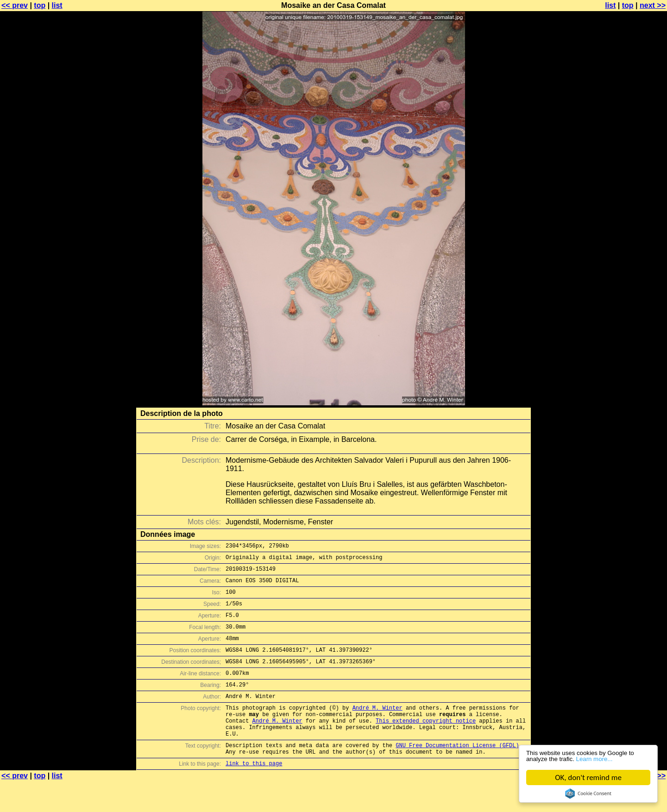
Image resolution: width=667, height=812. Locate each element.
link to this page (254, 794)
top (40, 5)
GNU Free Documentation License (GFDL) (457, 773)
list (57, 5)
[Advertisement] (629, 229)
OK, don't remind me (588, 777)
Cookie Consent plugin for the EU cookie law (588, 793)
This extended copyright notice (426, 744)
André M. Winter (378, 728)
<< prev (15, 5)
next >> (653, 5)
